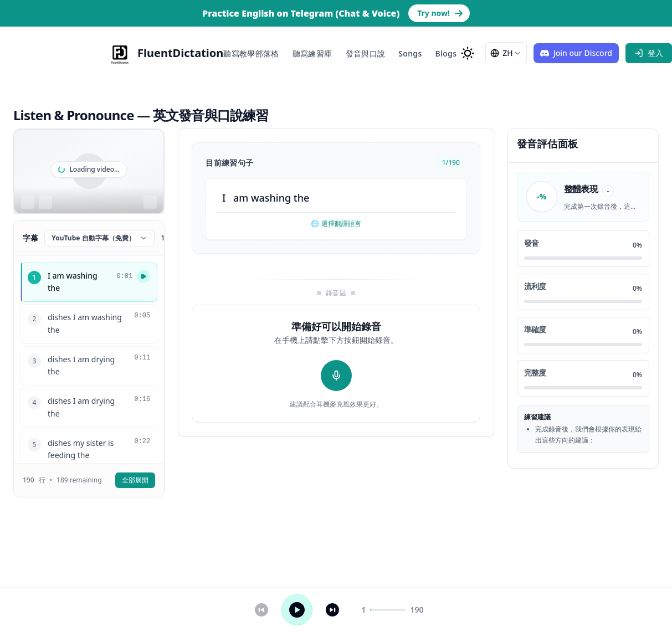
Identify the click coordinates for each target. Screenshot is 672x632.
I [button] (224, 198)
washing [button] (271, 198)
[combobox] (506, 53)
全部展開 (135, 480)
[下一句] (332, 610)
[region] (89, 171)
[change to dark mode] (468, 53)
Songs (410, 53)
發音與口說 (366, 53)
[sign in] (649, 53)
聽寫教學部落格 (251, 53)
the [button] (302, 198)
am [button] (241, 198)
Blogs (446, 53)
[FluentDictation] (165, 53)
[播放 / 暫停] (297, 610)
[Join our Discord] (576, 53)
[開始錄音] (336, 376)
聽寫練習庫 (312, 53)
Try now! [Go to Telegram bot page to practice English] (440, 13)
